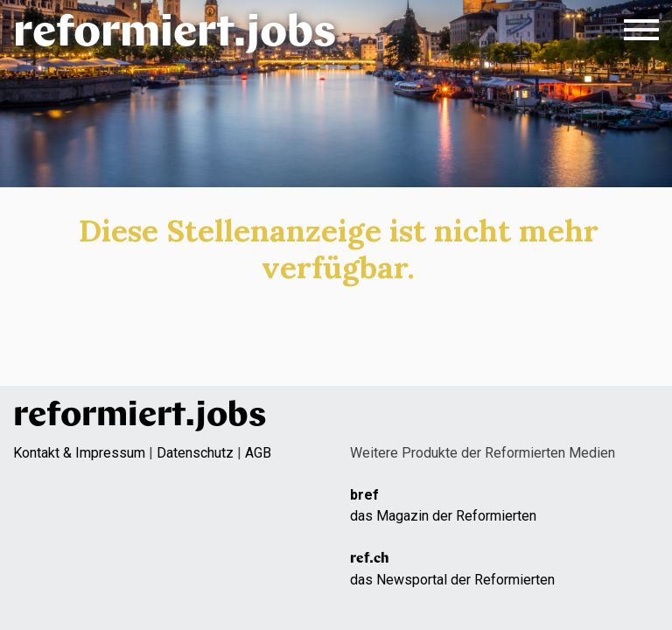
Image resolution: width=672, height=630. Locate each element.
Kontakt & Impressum (79, 453)
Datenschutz (195, 453)
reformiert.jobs (175, 35)
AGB (258, 453)
